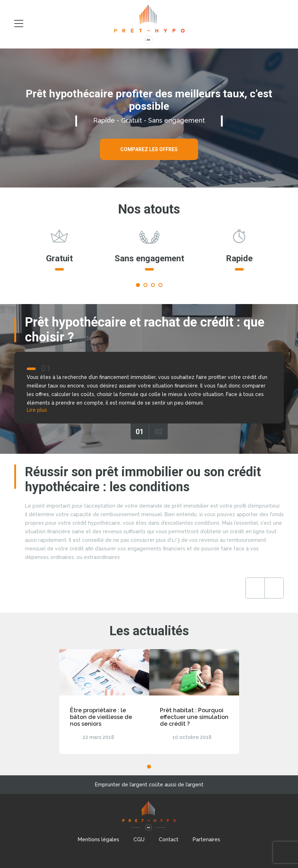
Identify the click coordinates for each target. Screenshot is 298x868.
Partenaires (206, 839)
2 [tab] (145, 285)
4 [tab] (160, 285)
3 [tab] (153, 285)
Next (274, 588)
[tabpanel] (59, 253)
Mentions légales (99, 839)
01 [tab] (140, 432)
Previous (255, 588)
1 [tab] (138, 285)
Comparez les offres (149, 149)
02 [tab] (158, 432)
